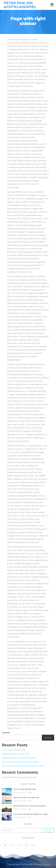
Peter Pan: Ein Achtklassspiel (20, 5)
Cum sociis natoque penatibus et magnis (20, 762)
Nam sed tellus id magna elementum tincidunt (23, 766)
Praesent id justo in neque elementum (19, 758)
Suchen (6, 733)
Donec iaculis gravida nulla (14, 750)
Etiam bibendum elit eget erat (16, 754)
